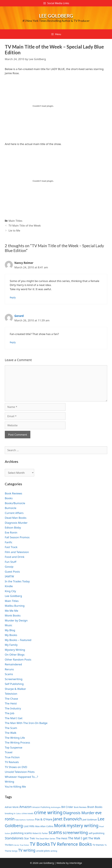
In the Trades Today (17, 581)
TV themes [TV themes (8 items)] (98, 845)
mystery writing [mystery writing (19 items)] (83, 825)
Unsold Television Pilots (20, 772)
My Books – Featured (18, 640)
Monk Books (13, 615)
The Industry (13, 708)
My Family (11, 645)
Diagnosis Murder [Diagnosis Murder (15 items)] (79, 813)
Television (11, 694)
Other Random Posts (18, 659)
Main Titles (15, 221)
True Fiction (12, 757)
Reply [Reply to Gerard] (13, 342)
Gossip (9, 567)
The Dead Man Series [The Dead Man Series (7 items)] (45, 839)
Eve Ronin (11, 532)
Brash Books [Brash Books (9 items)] (95, 807)
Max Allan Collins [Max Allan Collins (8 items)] (44, 826)
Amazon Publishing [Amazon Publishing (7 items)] (41, 807)
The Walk (11, 733)
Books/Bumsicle (15, 503)
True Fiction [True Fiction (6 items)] (24, 845)
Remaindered (13, 664)
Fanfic (9, 542)
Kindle (9, 586)
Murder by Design (16, 620)
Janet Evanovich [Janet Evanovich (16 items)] (67, 819)
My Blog (10, 630)
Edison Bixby (13, 527)
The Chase (11, 699)
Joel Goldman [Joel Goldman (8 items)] (90, 820)
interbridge (76, 863)
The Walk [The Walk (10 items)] (94, 838)
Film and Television (17, 552)
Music (9, 625)
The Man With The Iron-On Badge (26, 723)
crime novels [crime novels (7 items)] (27, 813)
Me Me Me (12, 611)
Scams (9, 674)
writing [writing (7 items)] (54, 851)
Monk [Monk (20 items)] (60, 825)
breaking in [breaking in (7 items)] (10, 813)
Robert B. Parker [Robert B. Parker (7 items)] (40, 833)
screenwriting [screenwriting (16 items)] (75, 833)
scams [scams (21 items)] (55, 832)
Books (9, 498)
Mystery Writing (15, 650)
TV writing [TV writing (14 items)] (27, 850)
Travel (9, 752)
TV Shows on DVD (16, 767)
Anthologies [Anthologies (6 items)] (56, 807)
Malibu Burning (15, 606)
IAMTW (9, 576)
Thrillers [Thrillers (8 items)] (9, 845)
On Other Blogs (15, 655)
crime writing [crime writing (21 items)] (48, 812)
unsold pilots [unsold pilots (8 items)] (43, 851)
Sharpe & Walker (15, 689)
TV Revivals (12, 762)
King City (10, 591)
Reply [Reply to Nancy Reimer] (13, 297)
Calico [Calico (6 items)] (19, 814)
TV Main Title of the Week (25, 225)
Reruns (9, 669)
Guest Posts (12, 572)
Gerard (19, 316)
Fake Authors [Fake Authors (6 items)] (21, 820)
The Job (10, 713)
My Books (11, 635)
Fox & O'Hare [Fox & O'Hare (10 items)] (44, 819)
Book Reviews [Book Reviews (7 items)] (80, 807)
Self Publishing (14, 684)
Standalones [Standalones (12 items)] (14, 838)
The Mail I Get (14, 718)
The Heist (11, 703)
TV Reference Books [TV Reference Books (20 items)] (71, 844)
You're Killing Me (15, 787)
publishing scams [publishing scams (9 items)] (21, 833)
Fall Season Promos (17, 537)
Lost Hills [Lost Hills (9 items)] (29, 826)
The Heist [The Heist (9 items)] (62, 838)
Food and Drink (15, 557)
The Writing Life (15, 738)
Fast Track (11, 547)
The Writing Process (17, 742)
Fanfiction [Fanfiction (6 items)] (30, 820)
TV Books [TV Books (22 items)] (40, 844)
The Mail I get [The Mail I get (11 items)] (78, 838)
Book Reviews (14, 493)
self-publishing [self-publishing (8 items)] (96, 833)
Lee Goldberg (56, 16)
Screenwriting (14, 679)
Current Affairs (14, 513)
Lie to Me (14, 230)
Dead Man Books (16, 518)
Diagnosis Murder (16, 523)
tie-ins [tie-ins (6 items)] (17, 845)
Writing (10, 782)
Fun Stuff (11, 562)
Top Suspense (14, 747)
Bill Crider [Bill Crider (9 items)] (67, 807)
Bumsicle (11, 508)
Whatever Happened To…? (21, 777)
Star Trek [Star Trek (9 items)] (29, 838)
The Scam (11, 728)
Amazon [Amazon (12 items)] (25, 807)
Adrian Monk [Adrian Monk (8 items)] (12, 807)
